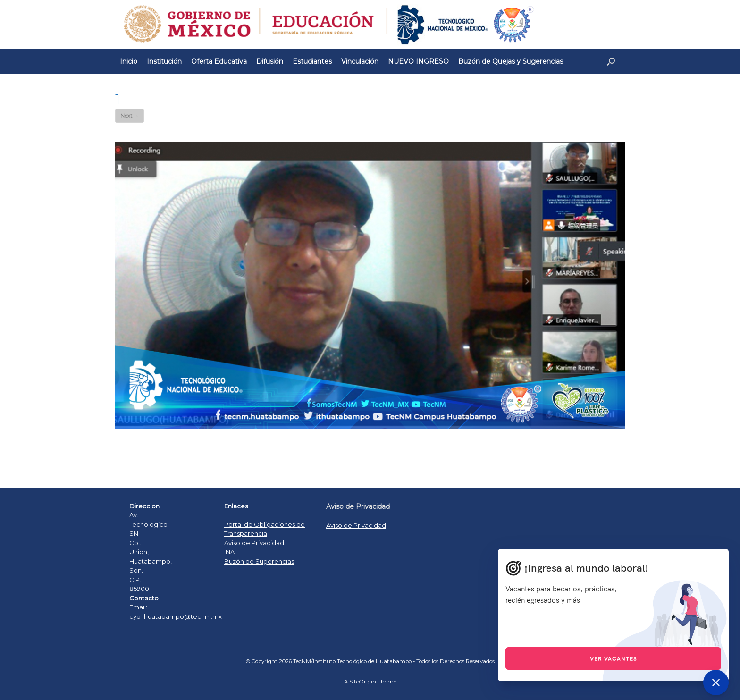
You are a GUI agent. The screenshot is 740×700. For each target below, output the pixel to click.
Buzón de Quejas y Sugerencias (511, 61)
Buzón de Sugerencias (259, 561)
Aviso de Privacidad (254, 543)
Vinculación (360, 61)
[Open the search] (611, 61)
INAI (230, 552)
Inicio (129, 61)
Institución (164, 61)
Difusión (270, 61)
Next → (130, 116)
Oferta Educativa (219, 61)
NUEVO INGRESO (418, 61)
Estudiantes (312, 61)
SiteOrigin (363, 682)
